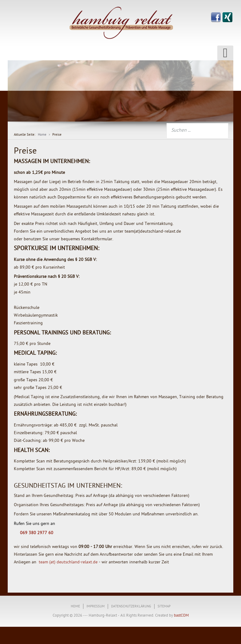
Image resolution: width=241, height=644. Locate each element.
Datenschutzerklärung (131, 607)
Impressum (96, 607)
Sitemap (164, 607)
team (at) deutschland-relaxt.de (68, 562)
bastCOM (181, 616)
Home (75, 607)
